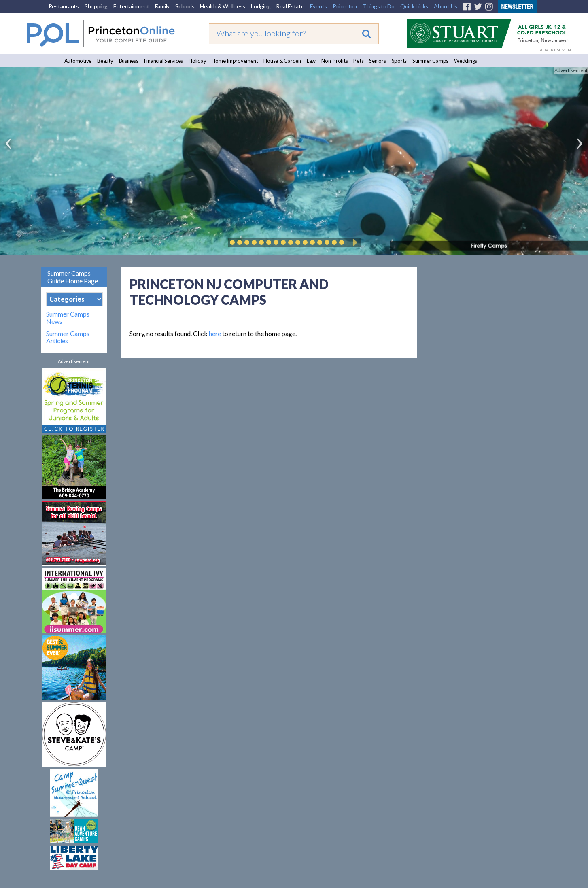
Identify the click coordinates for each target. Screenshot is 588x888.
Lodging (261, 6)
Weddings (466, 61)
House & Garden (282, 61)
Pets (358, 61)
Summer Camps (430, 61)
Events (319, 6)
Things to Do (379, 6)
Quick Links (414, 6)
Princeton (345, 6)
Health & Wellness (223, 6)
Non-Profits (334, 61)
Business (129, 61)
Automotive (78, 61)
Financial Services (164, 61)
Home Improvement (235, 61)
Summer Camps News (68, 318)
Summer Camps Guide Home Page (73, 277)
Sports (399, 61)
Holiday (197, 61)
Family (162, 6)
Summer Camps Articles (68, 337)
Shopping (96, 6)
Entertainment (131, 6)
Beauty (105, 61)
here (215, 333)
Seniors (377, 61)
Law (311, 61)
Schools (185, 6)
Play (354, 242)
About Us (446, 6)
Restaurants (64, 6)
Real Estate (290, 6)
